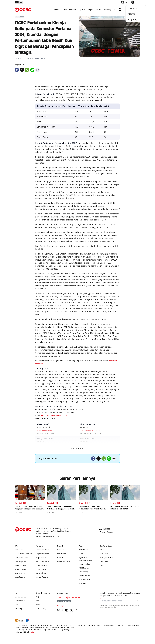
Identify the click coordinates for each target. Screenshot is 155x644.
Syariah (83, 10)
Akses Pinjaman (20, 561)
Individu (57, 10)
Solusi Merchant (84, 576)
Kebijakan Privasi (94, 625)
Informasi (103, 550)
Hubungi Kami (62, 606)
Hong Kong (132, 19)
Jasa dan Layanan (21, 597)
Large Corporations (43, 554)
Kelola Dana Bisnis (21, 558)
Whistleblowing (109, 625)
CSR (101, 565)
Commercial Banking (43, 550)
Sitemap (120, 625)
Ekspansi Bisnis (41, 558)
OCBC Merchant (84, 580)
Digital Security (41, 609)
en (21, 2)
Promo (17, 593)
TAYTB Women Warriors (23, 554)
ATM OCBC (83, 554)
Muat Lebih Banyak (78, 448)
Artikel (99, 10)
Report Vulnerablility (133, 625)
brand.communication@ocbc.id (54, 415)
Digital (91, 10)
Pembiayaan (62, 554)
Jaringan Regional (42, 577)
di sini (32, 632)
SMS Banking (83, 572)
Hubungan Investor (107, 558)
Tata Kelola (104, 561)
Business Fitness (20, 573)
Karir (38, 601)
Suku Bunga (19, 609)
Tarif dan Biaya (20, 601)
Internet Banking (84, 564)
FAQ (37, 597)
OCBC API (82, 583)
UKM (65, 10)
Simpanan (61, 550)
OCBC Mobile (83, 550)
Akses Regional (20, 577)
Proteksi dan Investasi (65, 561)
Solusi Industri (41, 573)
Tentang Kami (110, 10)
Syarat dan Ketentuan (43, 593)
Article (38, 605)
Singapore (132, 8)
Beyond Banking (20, 569)
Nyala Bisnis (19, 550)
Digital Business (20, 565)
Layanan (60, 558)
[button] (137, 601)
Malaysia (131, 14)
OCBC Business (84, 568)
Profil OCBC (104, 554)
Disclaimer (81, 625)
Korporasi (73, 10)
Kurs (16, 605)
